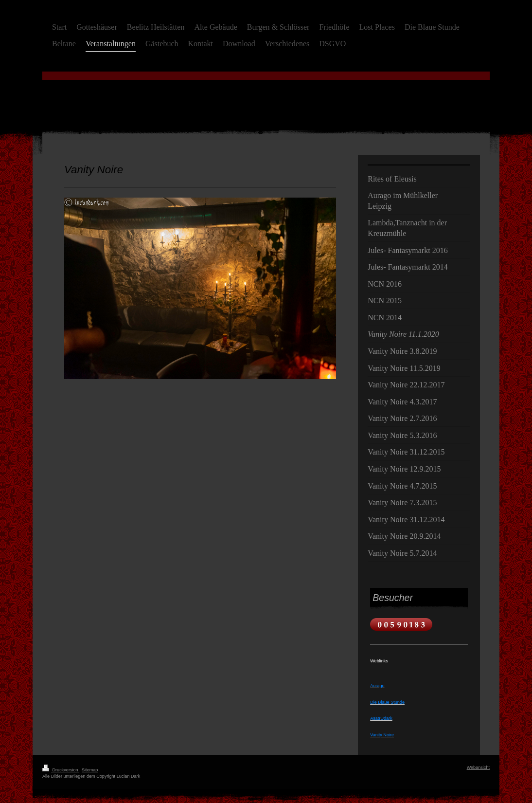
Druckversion (61, 770)
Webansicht (478, 767)
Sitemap (90, 770)
